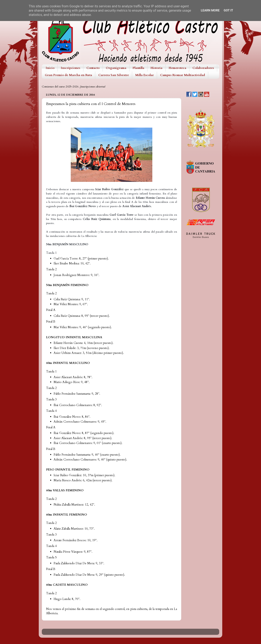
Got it (228, 10)
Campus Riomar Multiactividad (182, 75)
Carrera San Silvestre (114, 75)
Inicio (50, 68)
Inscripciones (70, 68)
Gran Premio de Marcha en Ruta (68, 75)
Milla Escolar (144, 75)
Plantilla (138, 68)
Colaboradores (203, 68)
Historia (156, 68)
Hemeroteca (177, 68)
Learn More (210, 10)
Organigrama (116, 68)
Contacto (93, 68)
